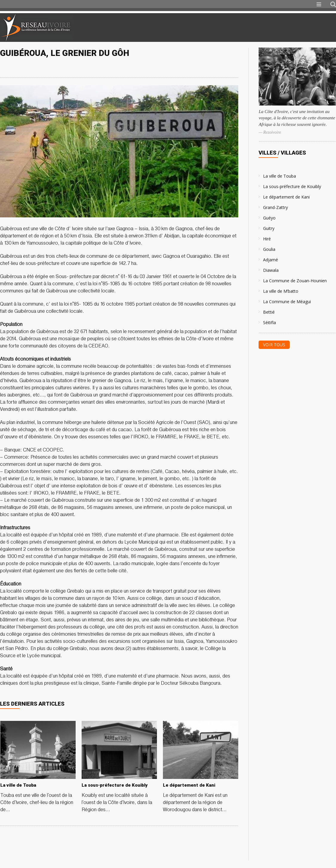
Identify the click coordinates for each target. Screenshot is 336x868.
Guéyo (269, 218)
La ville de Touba (280, 176)
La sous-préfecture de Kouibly (292, 186)
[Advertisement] (265, 28)
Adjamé (271, 260)
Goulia (269, 249)
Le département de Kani (286, 197)
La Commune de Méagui (287, 302)
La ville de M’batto (281, 291)
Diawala (271, 270)
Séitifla (269, 322)
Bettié (269, 312)
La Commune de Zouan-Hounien (295, 281)
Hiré (267, 239)
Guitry (269, 228)
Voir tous (274, 345)
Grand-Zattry (275, 207)
